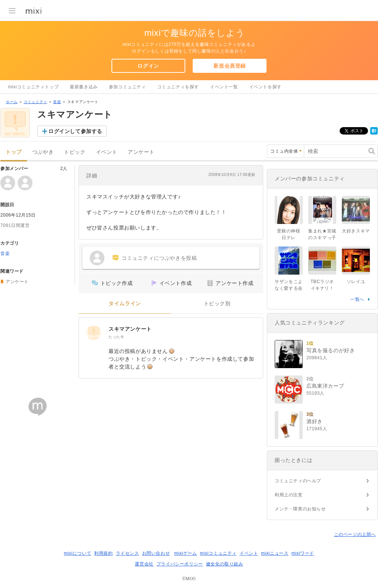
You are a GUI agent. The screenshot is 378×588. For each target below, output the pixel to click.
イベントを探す (265, 87)
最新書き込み (84, 87)
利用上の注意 (289, 495)
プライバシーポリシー (180, 564)
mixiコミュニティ (218, 553)
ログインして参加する (75, 131)
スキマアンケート (130, 329)
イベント (107, 152)
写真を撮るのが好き (331, 350)
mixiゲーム (186, 553)
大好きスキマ (356, 231)
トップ (14, 152)
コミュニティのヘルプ (298, 481)
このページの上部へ (355, 534)
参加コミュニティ (128, 87)
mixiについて (78, 553)
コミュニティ (35, 102)
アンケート (141, 152)
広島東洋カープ (325, 386)
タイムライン (125, 304)
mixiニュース (275, 553)
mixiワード (303, 553)
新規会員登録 (230, 66)
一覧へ (357, 299)
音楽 (57, 102)
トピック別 (217, 304)
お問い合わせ (156, 553)
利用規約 (103, 553)
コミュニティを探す (178, 87)
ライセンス (128, 553)
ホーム (12, 102)
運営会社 (144, 564)
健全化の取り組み (225, 564)
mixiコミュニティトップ (33, 87)
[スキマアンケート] (94, 333)
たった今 (116, 337)
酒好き (315, 421)
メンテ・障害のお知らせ (300, 509)
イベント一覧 (224, 87)
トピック (75, 152)
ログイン (148, 66)
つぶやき (43, 152)
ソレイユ (356, 282)
